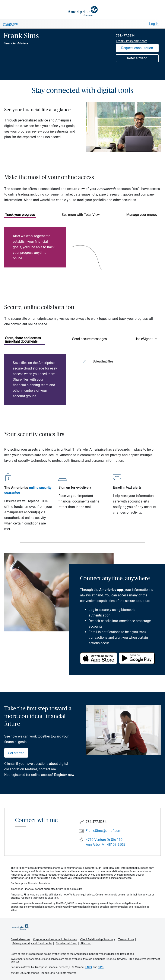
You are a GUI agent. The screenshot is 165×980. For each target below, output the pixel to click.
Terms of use (126, 939)
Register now (64, 775)
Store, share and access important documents (23, 340)
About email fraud (66, 943)
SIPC (101, 967)
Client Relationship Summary (98, 939)
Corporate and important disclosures (55, 939)
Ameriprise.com (20, 939)
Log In (154, 24)
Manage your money (142, 215)
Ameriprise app (111, 590)
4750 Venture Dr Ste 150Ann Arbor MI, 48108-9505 (105, 842)
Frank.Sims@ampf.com (132, 41)
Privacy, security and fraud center (32, 943)
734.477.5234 (125, 35)
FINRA (89, 967)
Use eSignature (146, 339)
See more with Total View (81, 215)
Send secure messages (89, 339)
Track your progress (20, 215)
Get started (16, 753)
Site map (86, 943)
